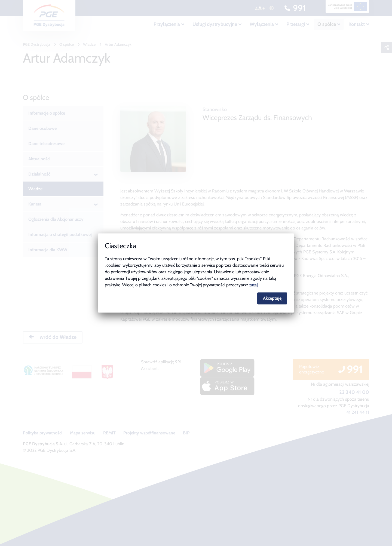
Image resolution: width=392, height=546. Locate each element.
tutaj (254, 285)
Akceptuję (272, 298)
